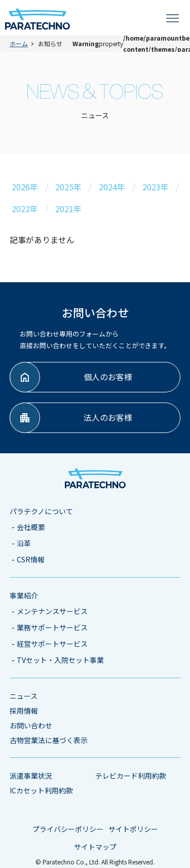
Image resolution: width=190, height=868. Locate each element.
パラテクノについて (41, 511)
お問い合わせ (31, 725)
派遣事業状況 (31, 776)
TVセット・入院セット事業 (60, 660)
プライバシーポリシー (68, 829)
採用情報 (24, 711)
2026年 (25, 187)
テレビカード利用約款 (131, 776)
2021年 (68, 209)
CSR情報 (31, 559)
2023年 (156, 187)
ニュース (24, 696)
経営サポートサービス (52, 644)
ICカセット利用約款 (41, 790)
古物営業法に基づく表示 (49, 740)
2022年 (25, 209)
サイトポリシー (133, 829)
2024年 (112, 187)
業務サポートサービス (52, 627)
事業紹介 (24, 595)
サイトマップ (95, 847)
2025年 (68, 187)
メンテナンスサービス (52, 611)
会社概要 (31, 527)
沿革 (24, 543)
